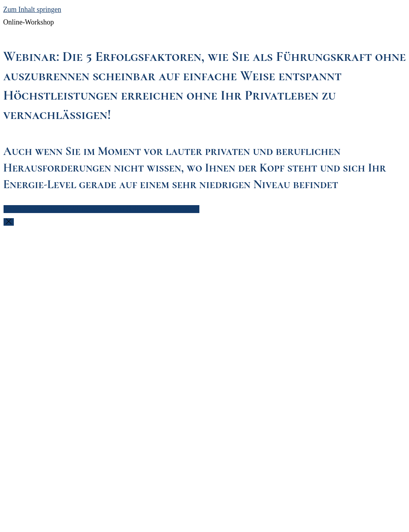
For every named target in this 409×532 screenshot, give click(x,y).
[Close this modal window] (9, 222)
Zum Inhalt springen (32, 9)
